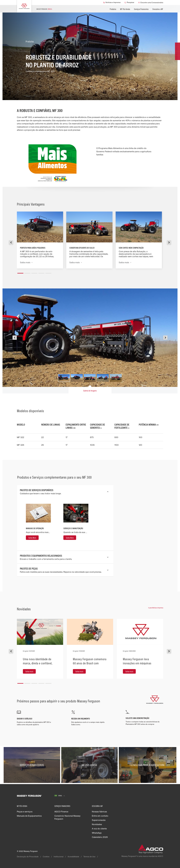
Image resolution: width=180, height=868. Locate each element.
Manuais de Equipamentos (29, 816)
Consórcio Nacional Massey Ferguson (67, 817)
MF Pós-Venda (125, 9)
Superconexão (99, 820)
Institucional (58, 857)
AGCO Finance (61, 812)
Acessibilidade (73, 857)
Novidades (97, 824)
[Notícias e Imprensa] (112, 3)
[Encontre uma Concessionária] (151, 3)
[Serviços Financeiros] (32, 765)
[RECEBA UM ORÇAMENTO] (90, 718)
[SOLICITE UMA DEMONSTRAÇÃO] (144, 718)
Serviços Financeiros (141, 9)
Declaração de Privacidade (28, 857)
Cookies (46, 857)
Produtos (113, 9)
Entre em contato (100, 816)
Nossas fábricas (99, 812)
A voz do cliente (99, 829)
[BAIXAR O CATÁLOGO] (36, 718)
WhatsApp (97, 833)
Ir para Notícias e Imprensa (156, 608)
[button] (20, 272)
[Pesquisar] (129, 3)
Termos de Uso (89, 857)
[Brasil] (59, 796)
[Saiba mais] (29, 671)
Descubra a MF (158, 9)
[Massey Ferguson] (24, 6)
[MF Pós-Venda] (90, 765)
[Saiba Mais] (32, 538)
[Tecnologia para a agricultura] (148, 765)
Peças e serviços (25, 812)
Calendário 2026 (100, 837)
